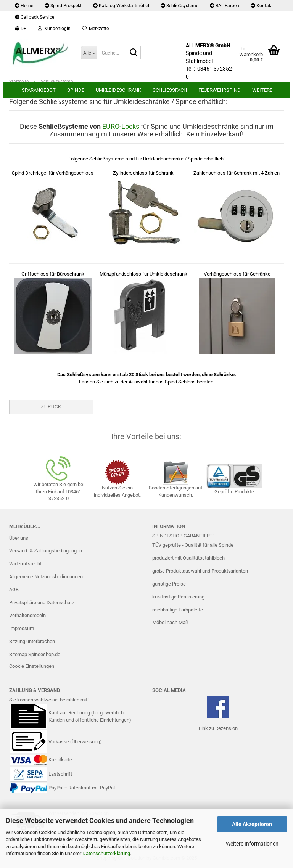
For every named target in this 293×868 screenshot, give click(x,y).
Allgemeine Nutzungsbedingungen (46, 577)
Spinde (76, 90)
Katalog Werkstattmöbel (121, 6)
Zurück (51, 407)
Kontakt (262, 6)
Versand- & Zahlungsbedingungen (46, 551)
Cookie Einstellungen (32, 666)
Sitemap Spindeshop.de (35, 654)
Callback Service (35, 17)
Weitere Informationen (252, 844)
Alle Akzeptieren (252, 824)
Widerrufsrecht (25, 564)
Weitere (262, 90)
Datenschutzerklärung (106, 853)
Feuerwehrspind (220, 90)
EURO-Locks (121, 126)
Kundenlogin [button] (54, 29)
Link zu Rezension (218, 728)
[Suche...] (89, 53)
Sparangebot (39, 90)
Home (24, 6)
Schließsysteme (180, 6)
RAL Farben (225, 6)
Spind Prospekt (63, 6)
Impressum (22, 628)
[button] (21, 29)
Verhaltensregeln (27, 615)
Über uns (19, 538)
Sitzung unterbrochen (32, 641)
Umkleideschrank (118, 90)
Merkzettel (96, 29)
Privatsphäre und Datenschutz (42, 602)
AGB (14, 590)
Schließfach (170, 90)
